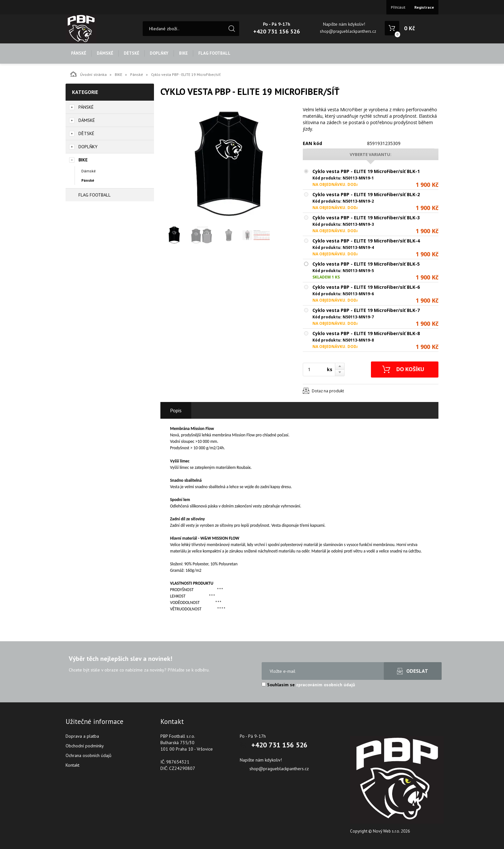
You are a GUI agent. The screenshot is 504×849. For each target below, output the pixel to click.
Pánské (137, 74)
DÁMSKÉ (105, 53)
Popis (176, 410)
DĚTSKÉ (131, 53)
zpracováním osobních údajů (326, 685)
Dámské (89, 171)
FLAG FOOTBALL (214, 53)
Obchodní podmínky (85, 746)
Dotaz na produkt (328, 391)
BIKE (183, 53)
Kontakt (72, 765)
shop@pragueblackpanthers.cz (348, 31)
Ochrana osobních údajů (89, 755)
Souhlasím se (308, 685)
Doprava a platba (82, 736)
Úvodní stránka (89, 74)
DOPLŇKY (159, 53)
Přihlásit (398, 7)
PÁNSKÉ (79, 53)
